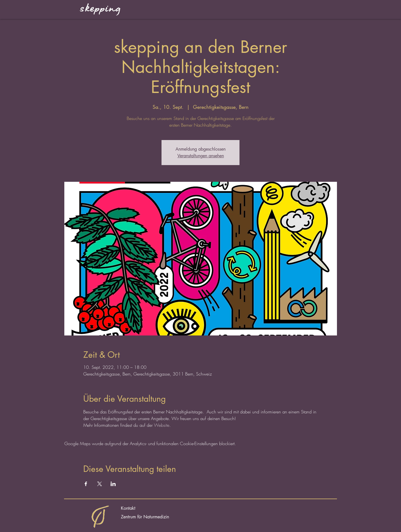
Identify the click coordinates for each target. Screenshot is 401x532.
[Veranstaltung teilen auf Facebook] (86, 484)
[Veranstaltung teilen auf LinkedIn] (113, 484)
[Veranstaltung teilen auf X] (100, 484)
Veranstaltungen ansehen (201, 156)
